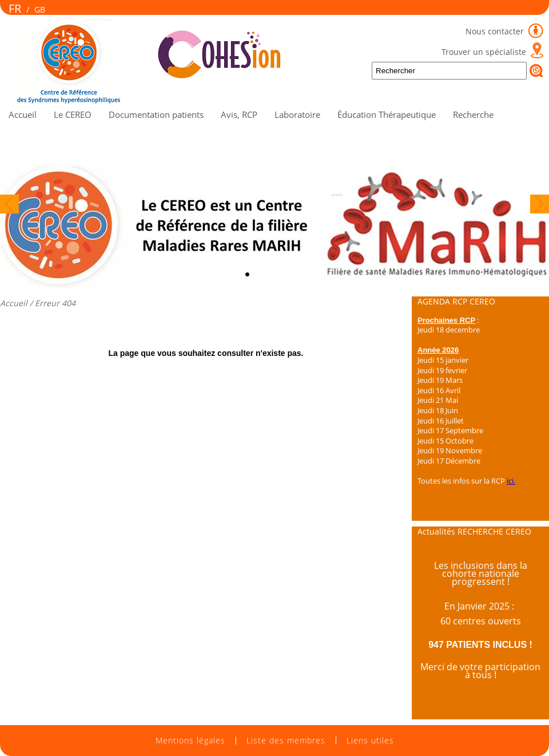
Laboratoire (297, 114)
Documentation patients (156, 114)
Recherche (473, 114)
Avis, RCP (239, 114)
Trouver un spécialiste (484, 52)
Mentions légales (190, 741)
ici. (511, 481)
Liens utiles (370, 741)
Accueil (23, 114)
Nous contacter (496, 31)
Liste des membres (286, 741)
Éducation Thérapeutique (387, 114)
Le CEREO (73, 114)
